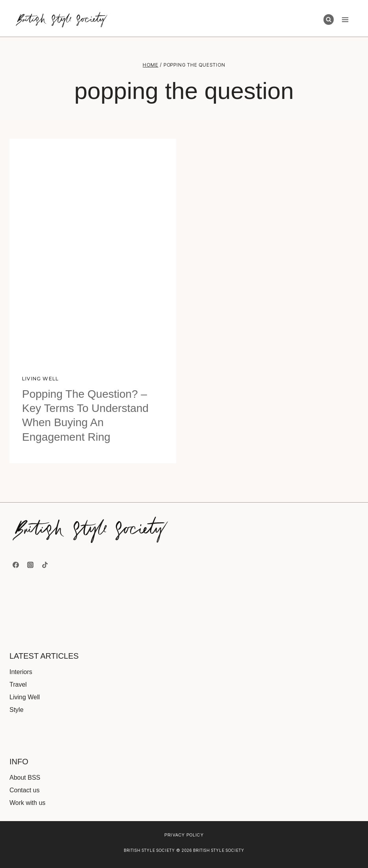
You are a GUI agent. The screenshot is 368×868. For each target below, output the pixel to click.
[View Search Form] (329, 19)
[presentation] (93, 250)
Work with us (27, 803)
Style (17, 710)
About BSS (25, 778)
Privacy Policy (184, 835)
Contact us (24, 790)
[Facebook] (16, 565)
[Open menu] (345, 20)
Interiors (21, 672)
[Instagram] (30, 565)
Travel (18, 685)
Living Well (40, 379)
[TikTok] (45, 565)
